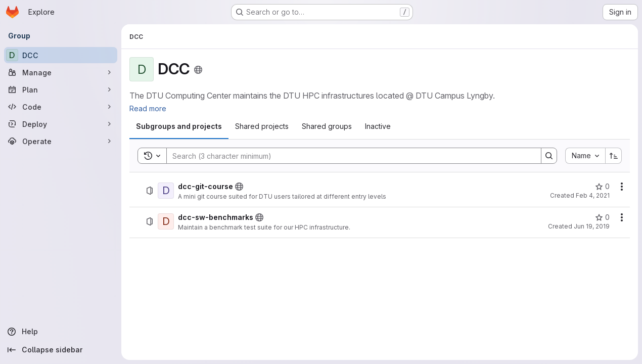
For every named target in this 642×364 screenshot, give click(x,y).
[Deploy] (61, 124)
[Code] (61, 107)
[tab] (179, 126)
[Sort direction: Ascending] (614, 156)
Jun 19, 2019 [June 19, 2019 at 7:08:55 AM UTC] (592, 226)
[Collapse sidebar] (61, 350)
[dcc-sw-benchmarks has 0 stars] (602, 217)
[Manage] (61, 72)
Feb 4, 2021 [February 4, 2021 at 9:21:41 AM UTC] (593, 195)
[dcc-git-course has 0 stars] (602, 187)
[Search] (349, 156)
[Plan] (61, 89)
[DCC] (61, 55)
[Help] (61, 332)
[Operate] (61, 141)
